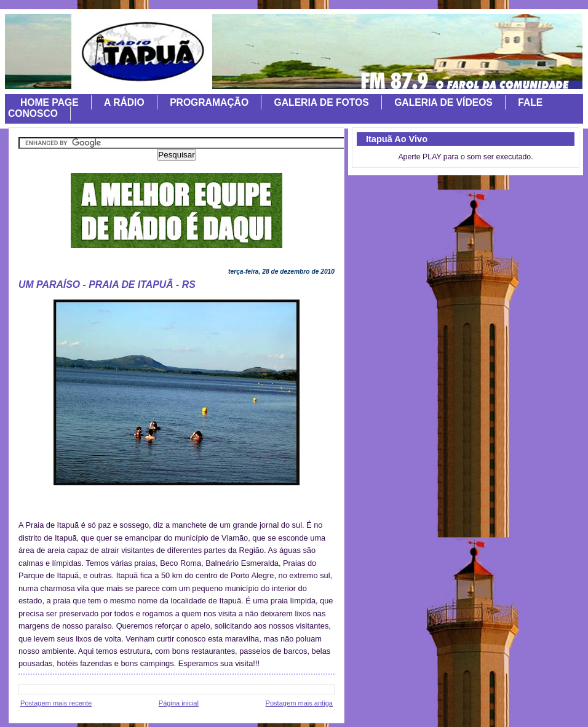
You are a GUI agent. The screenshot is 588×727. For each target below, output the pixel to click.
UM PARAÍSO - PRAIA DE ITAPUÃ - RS (107, 284)
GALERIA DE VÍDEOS (443, 102)
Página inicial (179, 703)
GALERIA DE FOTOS (322, 102)
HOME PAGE (50, 102)
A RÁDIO (124, 102)
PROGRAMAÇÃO (209, 102)
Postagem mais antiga (299, 703)
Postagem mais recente (56, 703)
